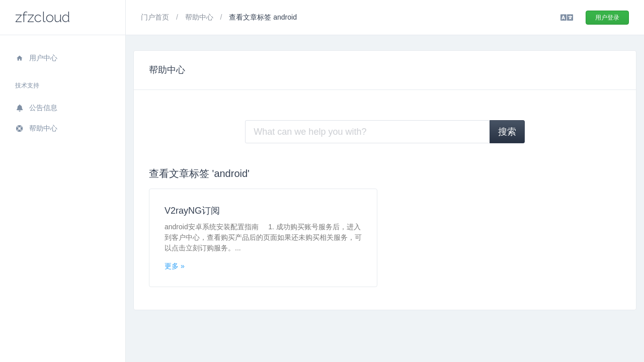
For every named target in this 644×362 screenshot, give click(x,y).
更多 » (175, 266)
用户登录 (607, 18)
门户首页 (156, 17)
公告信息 (36, 108)
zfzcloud (43, 17)
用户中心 (36, 58)
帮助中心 (36, 128)
